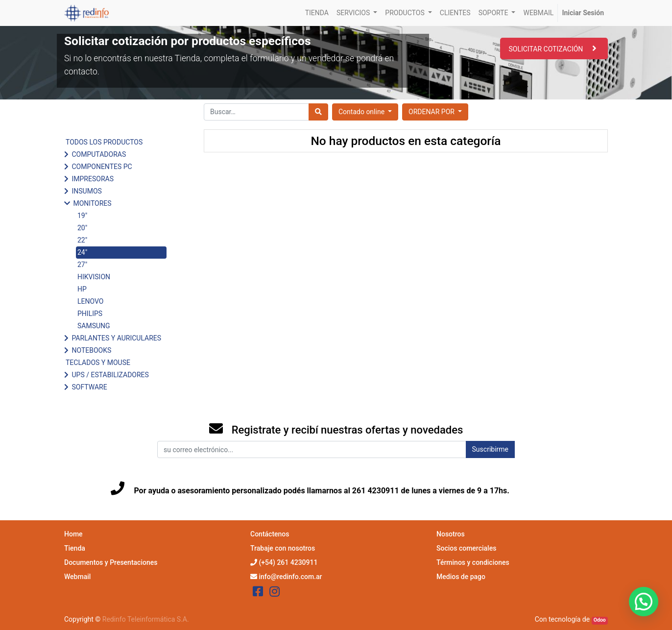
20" (82, 228)
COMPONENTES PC (102, 167)
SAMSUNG (94, 326)
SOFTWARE (89, 387)
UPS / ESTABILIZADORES (110, 375)
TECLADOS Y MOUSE (98, 363)
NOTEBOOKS (91, 350)
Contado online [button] (362, 112)
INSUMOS (86, 191)
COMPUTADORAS (99, 154)
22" (82, 240)
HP (82, 289)
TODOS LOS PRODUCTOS (104, 142)
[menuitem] (317, 13)
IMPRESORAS (92, 179)
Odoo (600, 620)
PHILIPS (90, 314)
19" (82, 216)
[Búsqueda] (318, 112)
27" (82, 265)
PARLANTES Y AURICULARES (116, 338)
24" (82, 252)
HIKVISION (94, 277)
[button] (435, 112)
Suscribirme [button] (490, 449)
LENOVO (90, 301)
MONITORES (92, 203)
